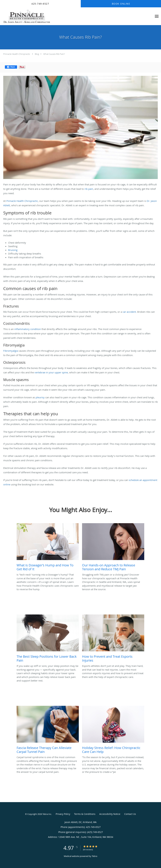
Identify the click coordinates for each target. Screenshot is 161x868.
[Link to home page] (26, 16)
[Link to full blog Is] (48, 548)
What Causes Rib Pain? (54, 54)
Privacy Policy (63, 814)
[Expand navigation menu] (157, 16)
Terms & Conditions (85, 814)
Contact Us (130, 814)
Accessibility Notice (110, 814)
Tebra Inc (47, 814)
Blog (37, 54)
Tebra (94, 856)
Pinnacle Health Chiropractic (17, 54)
